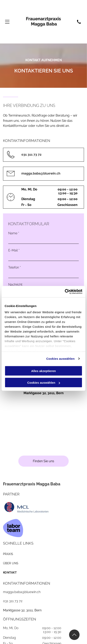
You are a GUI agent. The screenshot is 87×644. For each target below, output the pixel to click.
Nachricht (15, 285)
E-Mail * (14, 250)
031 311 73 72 (13, 601)
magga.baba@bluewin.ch (22, 592)
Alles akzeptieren (44, 371)
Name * (14, 233)
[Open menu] (7, 22)
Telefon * (14, 267)
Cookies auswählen (61, 359)
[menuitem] (43, 554)
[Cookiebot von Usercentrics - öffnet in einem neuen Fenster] (65, 292)
